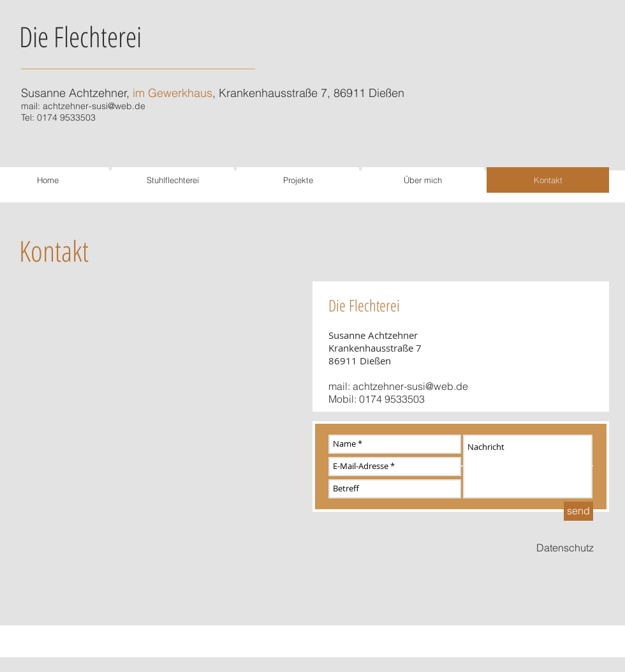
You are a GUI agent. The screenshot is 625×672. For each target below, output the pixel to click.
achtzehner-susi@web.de (94, 106)
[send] (578, 511)
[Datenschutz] (565, 548)
